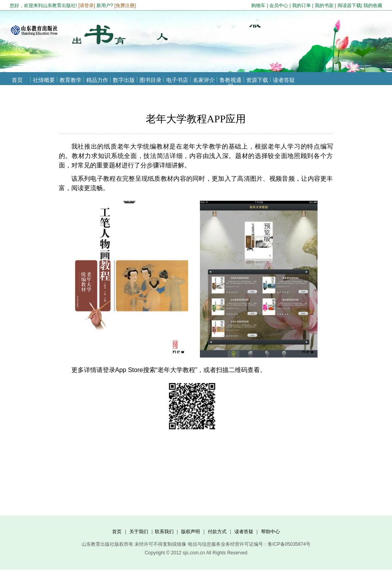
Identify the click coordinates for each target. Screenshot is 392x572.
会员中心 (279, 5)
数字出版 (124, 80)
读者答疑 (284, 80)
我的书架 (324, 5)
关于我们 (139, 532)
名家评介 (204, 80)
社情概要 (44, 80)
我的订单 (301, 5)
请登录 (87, 5)
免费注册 (125, 5)
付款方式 (217, 532)
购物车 (258, 5)
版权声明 (191, 532)
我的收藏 (373, 5)
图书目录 (151, 80)
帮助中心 (270, 532)
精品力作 (97, 80)
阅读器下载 (349, 5)
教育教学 (71, 80)
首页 (17, 80)
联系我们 (164, 532)
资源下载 (257, 80)
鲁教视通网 (230, 83)
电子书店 (177, 80)
